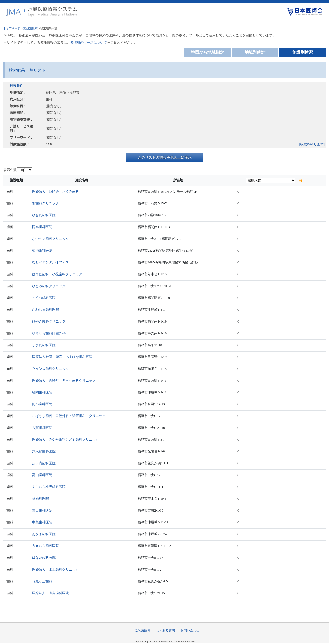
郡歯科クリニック (45, 203)
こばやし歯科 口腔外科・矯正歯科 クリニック (69, 416)
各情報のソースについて (89, 42)
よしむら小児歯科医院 (49, 487)
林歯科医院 (40, 499)
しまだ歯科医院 (44, 345)
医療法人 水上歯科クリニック (56, 569)
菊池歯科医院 (42, 250)
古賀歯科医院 (42, 428)
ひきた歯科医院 (44, 215)
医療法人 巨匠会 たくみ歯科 (56, 191)
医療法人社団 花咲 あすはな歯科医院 (62, 357)
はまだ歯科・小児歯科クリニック (57, 274)
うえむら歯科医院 (45, 546)
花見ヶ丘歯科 (42, 581)
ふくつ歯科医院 (44, 298)
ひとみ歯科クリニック (49, 286)
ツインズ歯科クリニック (51, 369)
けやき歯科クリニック (49, 321)
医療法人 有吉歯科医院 (51, 593)
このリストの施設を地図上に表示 (165, 157)
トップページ (12, 28)
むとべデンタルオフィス (51, 262)
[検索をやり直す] (312, 144)
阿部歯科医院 (42, 404)
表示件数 (10, 170)
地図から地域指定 (207, 52)
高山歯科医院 (42, 475)
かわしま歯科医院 (45, 310)
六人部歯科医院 (44, 451)
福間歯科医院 (42, 392)
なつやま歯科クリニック (51, 239)
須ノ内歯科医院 (44, 463)
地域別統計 (255, 52)
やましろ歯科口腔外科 (49, 333)
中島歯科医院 (42, 522)
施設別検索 (30, 28)
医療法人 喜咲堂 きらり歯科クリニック (64, 380)
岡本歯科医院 (42, 227)
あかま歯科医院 (44, 534)
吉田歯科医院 (42, 510)
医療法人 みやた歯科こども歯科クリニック (66, 439)
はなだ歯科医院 (44, 558)
